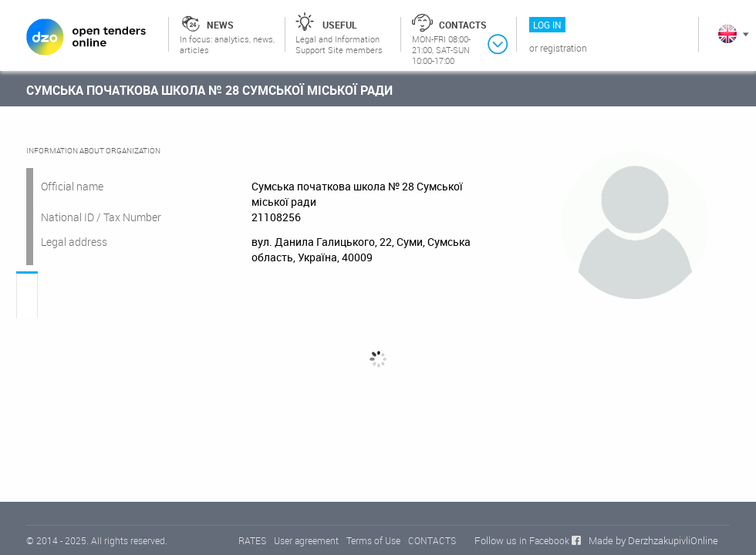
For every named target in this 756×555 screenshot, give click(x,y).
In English (727, 34)
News (220, 25)
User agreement (306, 540)
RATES (252, 540)
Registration (564, 48)
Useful (340, 25)
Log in (547, 25)
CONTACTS (432, 540)
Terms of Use (373, 540)
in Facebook (544, 540)
